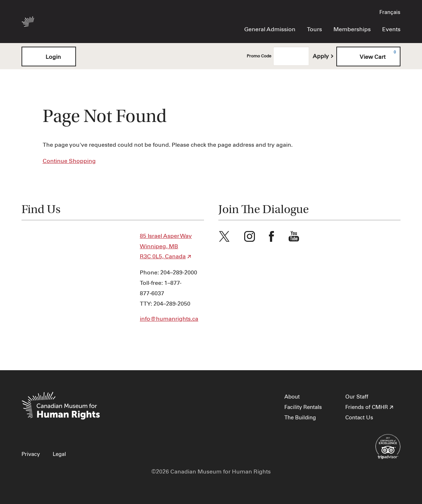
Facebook (271, 236)
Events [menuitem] (391, 29)
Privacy (31, 454)
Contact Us (359, 418)
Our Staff (357, 397)
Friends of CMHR (367, 407)
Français (390, 12)
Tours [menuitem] (314, 29)
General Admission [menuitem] (270, 29)
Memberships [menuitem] (352, 29)
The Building (300, 418)
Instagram (250, 236)
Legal (59, 454)
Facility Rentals (303, 407)
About (292, 397)
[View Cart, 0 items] (368, 56)
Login (49, 56)
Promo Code (259, 56)
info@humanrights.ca (169, 319)
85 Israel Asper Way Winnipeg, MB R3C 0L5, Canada (166, 246)
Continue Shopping (69, 161)
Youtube (294, 236)
